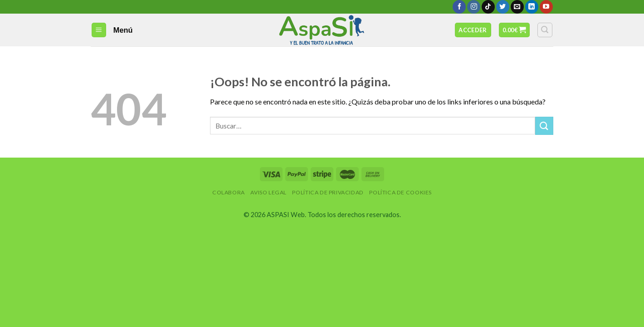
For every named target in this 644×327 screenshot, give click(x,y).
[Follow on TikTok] (488, 7)
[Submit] (544, 126)
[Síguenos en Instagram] (474, 7)
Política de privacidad (328, 192)
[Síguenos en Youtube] (546, 7)
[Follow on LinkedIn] (532, 7)
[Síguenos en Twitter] (503, 7)
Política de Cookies (400, 192)
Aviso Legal (268, 192)
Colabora (229, 192)
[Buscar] (545, 30)
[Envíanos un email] (517, 7)
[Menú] (99, 30)
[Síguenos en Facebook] (459, 7)
